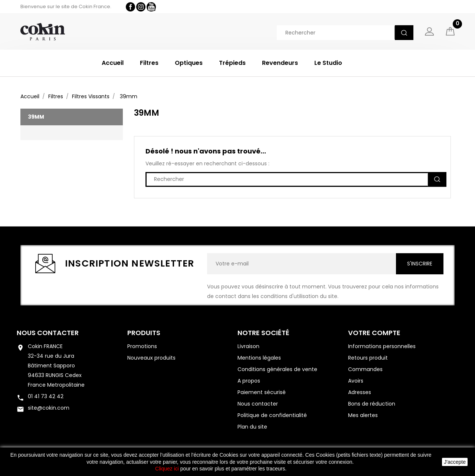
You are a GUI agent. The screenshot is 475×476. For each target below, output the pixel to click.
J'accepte (455, 462)
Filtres (149, 63)
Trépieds (232, 63)
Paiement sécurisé (262, 392)
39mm (36, 117)
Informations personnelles (382, 346)
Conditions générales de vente (277, 369)
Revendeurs (280, 63)
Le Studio (328, 63)
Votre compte (374, 333)
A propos (249, 381)
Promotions (142, 346)
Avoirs (356, 381)
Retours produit (368, 358)
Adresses (360, 392)
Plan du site (252, 427)
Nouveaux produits (151, 358)
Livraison (248, 346)
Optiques (189, 63)
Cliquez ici (167, 469)
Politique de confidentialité (272, 415)
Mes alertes (363, 415)
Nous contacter (48, 333)
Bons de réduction (372, 404)
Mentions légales (259, 358)
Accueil (113, 63)
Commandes (365, 369)
